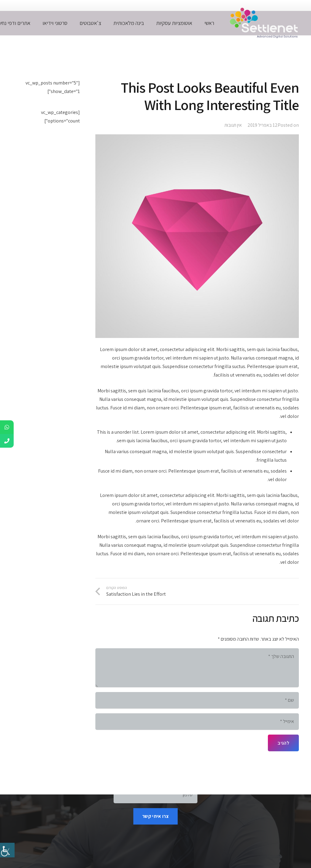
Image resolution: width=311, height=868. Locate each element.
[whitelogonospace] (262, 23)
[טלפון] (155, 795)
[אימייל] (197, 722)
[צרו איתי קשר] (155, 816)
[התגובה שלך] (197, 668)
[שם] (197, 700)
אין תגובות (233, 125)
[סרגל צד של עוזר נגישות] (7, 850)
